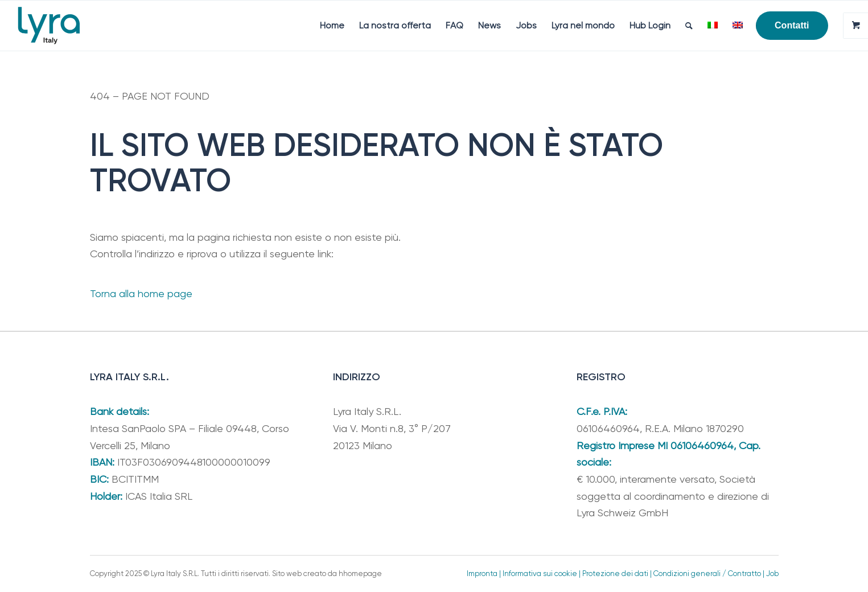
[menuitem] (332, 26)
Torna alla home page (141, 293)
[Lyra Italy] (49, 26)
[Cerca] (689, 26)
